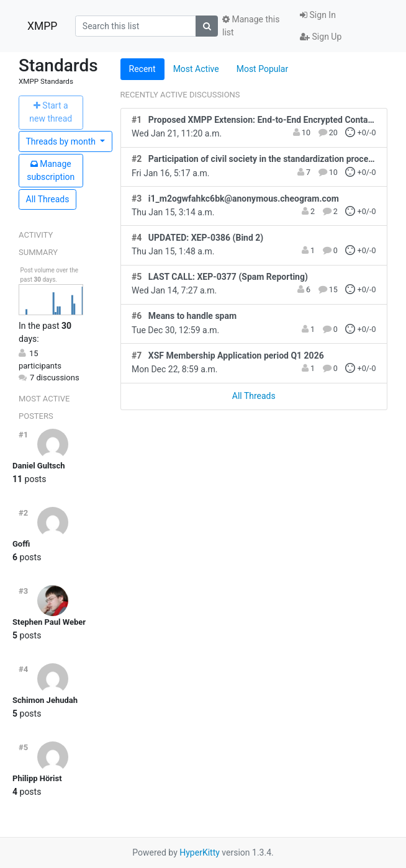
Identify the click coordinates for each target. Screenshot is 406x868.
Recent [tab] (142, 69)
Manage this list (251, 26)
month (62, 141)
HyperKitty (200, 852)
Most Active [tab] (196, 69)
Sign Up (321, 37)
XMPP (42, 26)
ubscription (51, 170)
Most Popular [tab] (263, 69)
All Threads (48, 199)
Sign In (318, 15)
